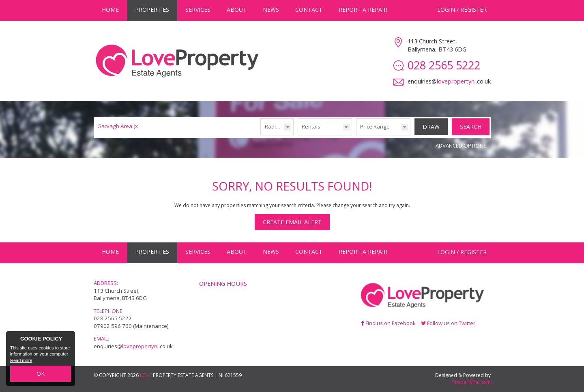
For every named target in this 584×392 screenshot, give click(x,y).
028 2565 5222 (113, 318)
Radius (273, 126)
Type (298, 135)
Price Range (375, 126)
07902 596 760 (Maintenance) (131, 326)
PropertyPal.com (471, 382)
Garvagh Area (118, 126)
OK (41, 374)
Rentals (311, 126)
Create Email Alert (292, 222)
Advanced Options (461, 146)
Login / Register (462, 10)
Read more (21, 360)
